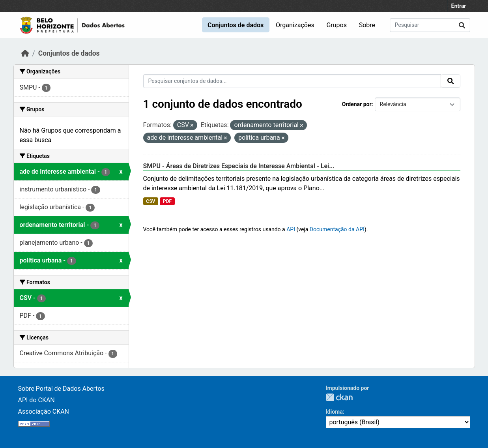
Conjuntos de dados (236, 25)
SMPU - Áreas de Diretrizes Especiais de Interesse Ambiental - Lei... (239, 166)
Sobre (367, 25)
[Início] (25, 53)
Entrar (459, 6)
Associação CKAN (44, 411)
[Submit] (462, 25)
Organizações (295, 25)
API (291, 229)
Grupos (337, 25)
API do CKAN (36, 400)
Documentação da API (337, 229)
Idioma (334, 412)
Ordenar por (357, 104)
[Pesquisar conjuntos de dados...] (430, 25)
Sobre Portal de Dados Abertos (61, 389)
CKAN (339, 397)
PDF (167, 201)
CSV (151, 201)
